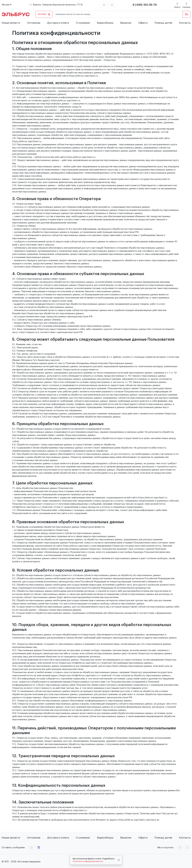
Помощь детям (163, 23)
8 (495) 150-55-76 (145, 5)
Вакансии (126, 23)
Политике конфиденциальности (88, 861)
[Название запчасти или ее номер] (118, 14)
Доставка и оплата (58, 23)
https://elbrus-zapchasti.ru (83, 76)
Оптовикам (34, 23)
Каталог (44, 14)
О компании (83, 23)
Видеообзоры (105, 23)
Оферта (143, 23)
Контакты (185, 23)
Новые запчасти (11, 23)
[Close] (119, 860)
